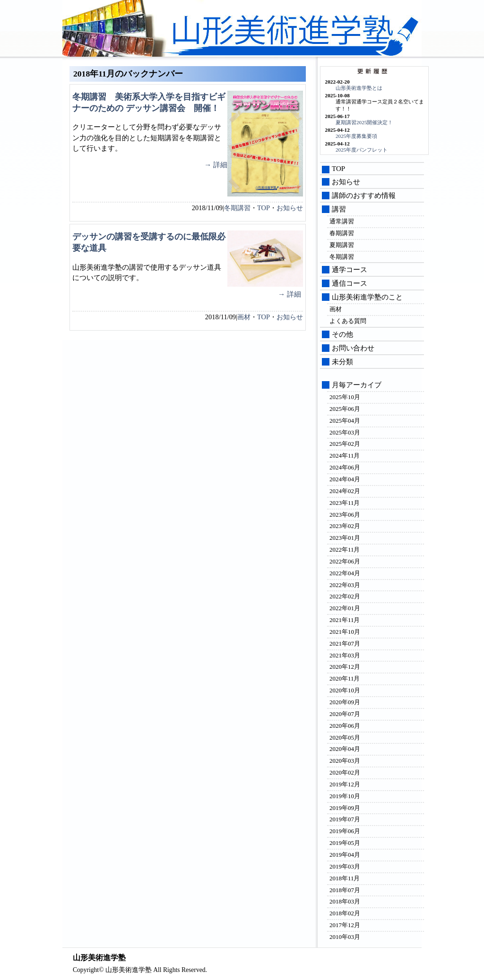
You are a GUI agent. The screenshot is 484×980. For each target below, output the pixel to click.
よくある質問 (348, 321)
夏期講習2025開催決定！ (364, 122)
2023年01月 (345, 538)
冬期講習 (237, 208)
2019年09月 (345, 808)
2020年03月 (345, 761)
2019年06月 (345, 831)
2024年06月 (345, 467)
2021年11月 (345, 620)
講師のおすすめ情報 (364, 196)
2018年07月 (345, 890)
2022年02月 (345, 596)
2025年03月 (345, 432)
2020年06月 (345, 726)
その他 (342, 334)
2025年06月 (345, 409)
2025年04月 (345, 421)
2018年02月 (345, 913)
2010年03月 (345, 937)
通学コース (350, 270)
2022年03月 (345, 585)
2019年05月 (345, 843)
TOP (264, 208)
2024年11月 (345, 456)
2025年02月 (345, 444)
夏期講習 (342, 245)
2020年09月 (345, 702)
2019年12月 (345, 784)
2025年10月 (345, 397)
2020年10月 (345, 690)
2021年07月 (345, 643)
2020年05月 (345, 737)
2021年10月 (345, 632)
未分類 (342, 362)
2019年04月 (345, 855)
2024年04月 (345, 479)
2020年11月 (345, 678)
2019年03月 (345, 866)
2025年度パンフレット (362, 150)
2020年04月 (345, 749)
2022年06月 (345, 561)
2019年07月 (345, 819)
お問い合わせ (353, 348)
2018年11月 (345, 878)
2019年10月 (345, 796)
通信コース (350, 283)
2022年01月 (345, 608)
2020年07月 (345, 714)
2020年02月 (345, 772)
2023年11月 (345, 503)
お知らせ (290, 208)
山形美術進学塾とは (359, 88)
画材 (244, 317)
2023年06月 (345, 515)
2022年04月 (345, 573)
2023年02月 (345, 526)
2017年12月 (345, 925)
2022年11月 (345, 550)
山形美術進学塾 (290, 31)
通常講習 (342, 221)
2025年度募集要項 (356, 136)
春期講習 (342, 233)
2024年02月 (345, 491)
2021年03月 (345, 655)
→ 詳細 (216, 165)
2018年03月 (345, 901)
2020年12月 (345, 667)
